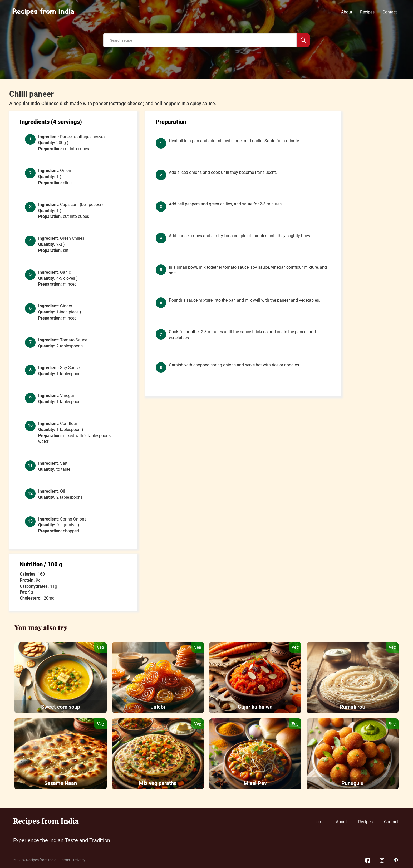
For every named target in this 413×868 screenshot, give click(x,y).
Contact (390, 12)
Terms (65, 860)
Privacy (79, 860)
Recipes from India (43, 12)
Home (319, 822)
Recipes (367, 12)
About (347, 12)
